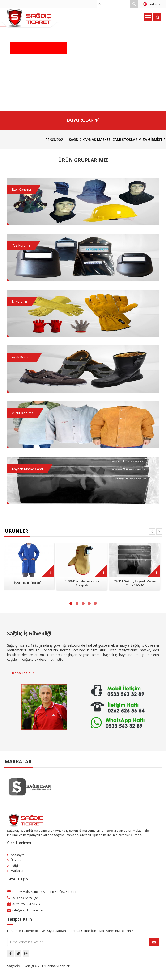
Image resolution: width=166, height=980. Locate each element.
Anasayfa (18, 855)
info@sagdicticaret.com (29, 910)
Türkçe (152, 4)
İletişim (16, 865)
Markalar (17, 871)
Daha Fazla (23, 673)
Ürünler (16, 860)
